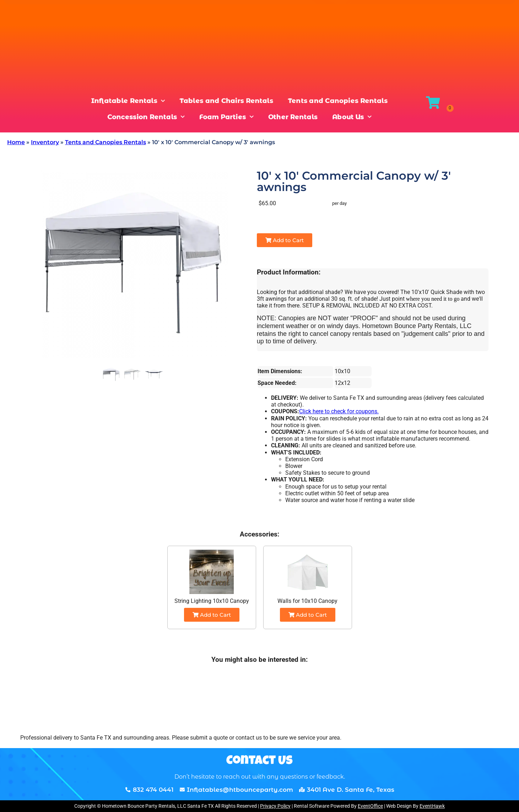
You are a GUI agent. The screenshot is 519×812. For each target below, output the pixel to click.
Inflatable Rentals (125, 101)
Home (16, 142)
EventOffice (370, 806)
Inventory (45, 142)
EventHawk (432, 806)
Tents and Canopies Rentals (340, 101)
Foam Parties (226, 117)
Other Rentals (294, 117)
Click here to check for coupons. (339, 411)
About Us (355, 117)
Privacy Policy (275, 806)
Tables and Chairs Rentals (226, 101)
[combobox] (89, 28)
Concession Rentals (144, 117)
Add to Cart (285, 240)
